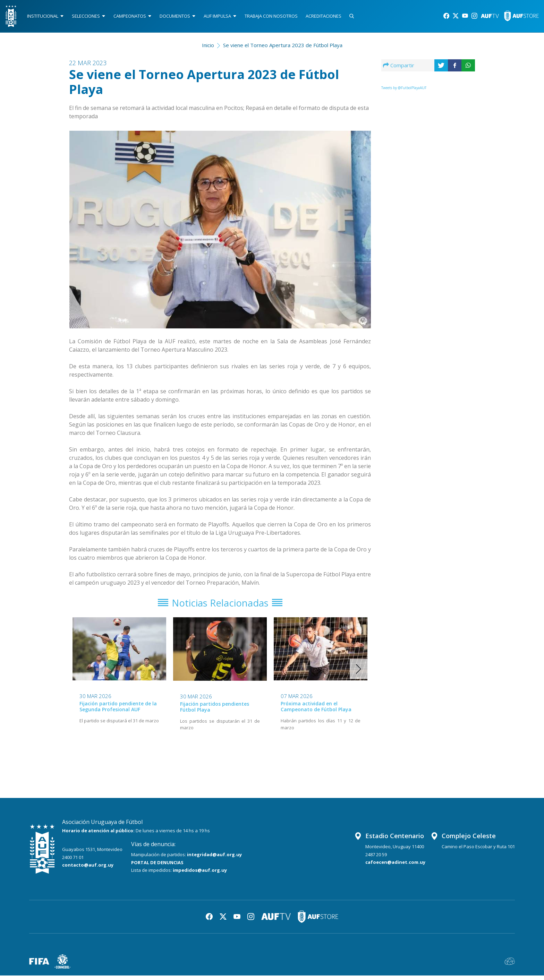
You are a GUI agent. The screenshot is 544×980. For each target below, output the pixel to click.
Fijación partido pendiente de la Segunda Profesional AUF (118, 711)
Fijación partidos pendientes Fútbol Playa (215, 711)
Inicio (208, 47)
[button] (359, 673)
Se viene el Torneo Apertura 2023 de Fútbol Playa (283, 47)
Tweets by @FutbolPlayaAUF (404, 90)
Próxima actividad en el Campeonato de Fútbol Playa (316, 711)
